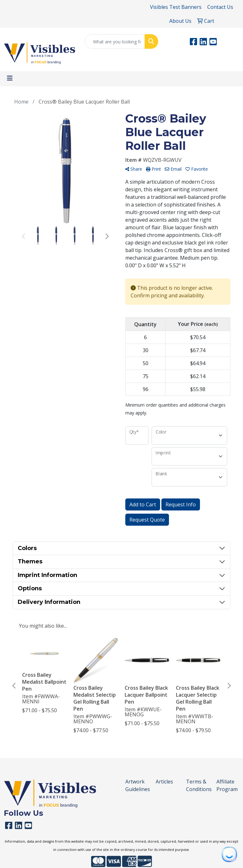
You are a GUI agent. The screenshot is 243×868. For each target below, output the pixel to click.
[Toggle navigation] (10, 78)
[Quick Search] (115, 41)
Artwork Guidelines (137, 785)
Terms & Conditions (197, 785)
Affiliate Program (227, 785)
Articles (164, 782)
